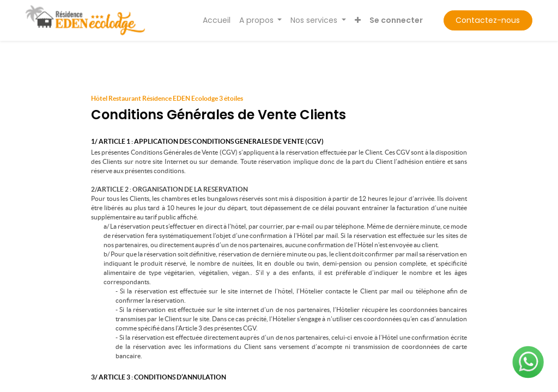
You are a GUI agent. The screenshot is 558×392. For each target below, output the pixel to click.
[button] (358, 20)
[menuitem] (217, 20)
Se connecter (396, 20)
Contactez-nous (488, 20)
